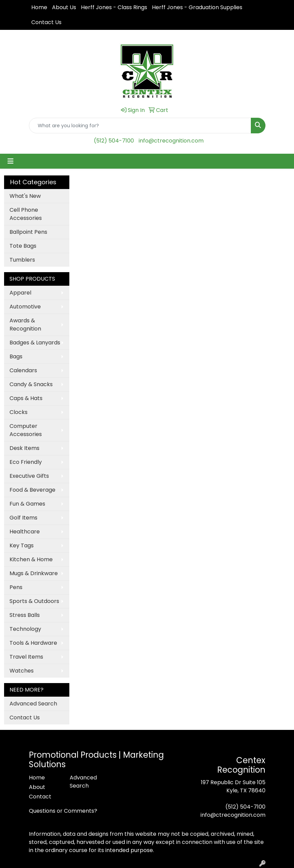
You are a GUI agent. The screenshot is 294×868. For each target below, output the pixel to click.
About (37, 787)
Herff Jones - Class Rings (114, 7)
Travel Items (26, 657)
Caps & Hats (26, 398)
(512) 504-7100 (114, 141)
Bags (16, 356)
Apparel (20, 293)
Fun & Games (27, 504)
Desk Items (24, 448)
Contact (40, 797)
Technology (25, 629)
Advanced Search (33, 704)
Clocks (19, 412)
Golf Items (23, 518)
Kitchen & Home (31, 559)
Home (39, 7)
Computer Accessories (26, 430)
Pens (16, 587)
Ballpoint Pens (28, 232)
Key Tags (22, 545)
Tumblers (22, 260)
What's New (25, 196)
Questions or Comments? (63, 811)
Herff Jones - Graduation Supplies (197, 7)
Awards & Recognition (25, 325)
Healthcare (25, 532)
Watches (22, 671)
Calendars (23, 370)
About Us (64, 7)
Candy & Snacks (31, 384)
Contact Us (46, 22)
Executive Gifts (29, 476)
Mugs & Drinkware (34, 573)
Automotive (25, 307)
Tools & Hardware (33, 643)
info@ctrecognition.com (171, 141)
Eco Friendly (26, 462)
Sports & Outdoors (34, 601)
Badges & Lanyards (35, 343)
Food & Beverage (32, 490)
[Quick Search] (140, 126)
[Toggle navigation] (11, 161)
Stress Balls (25, 615)
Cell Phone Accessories (26, 214)
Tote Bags (23, 246)
